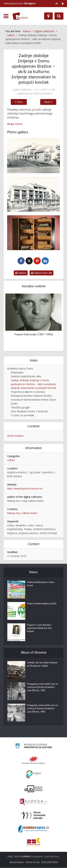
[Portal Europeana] (33, 775)
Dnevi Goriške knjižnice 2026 (42, 604)
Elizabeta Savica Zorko (20, 369)
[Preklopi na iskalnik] (59, 16)
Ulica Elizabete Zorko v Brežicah (29, 412)
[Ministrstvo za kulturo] (33, 747)
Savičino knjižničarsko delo (26, 376)
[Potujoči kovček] (33, 233)
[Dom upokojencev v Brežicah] (33, 194)
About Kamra (17, 862)
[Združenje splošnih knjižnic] (33, 842)
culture (11, 460)
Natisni (21, 273)
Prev (19, 102)
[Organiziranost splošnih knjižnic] (34, 760)
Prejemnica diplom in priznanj (28, 392)
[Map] (48, 16)
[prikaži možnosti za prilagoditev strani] (57, 3)
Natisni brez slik (41, 273)
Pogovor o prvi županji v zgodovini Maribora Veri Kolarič (39, 628)
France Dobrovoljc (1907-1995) (34, 335)
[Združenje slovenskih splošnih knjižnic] (33, 802)
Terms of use (33, 862)
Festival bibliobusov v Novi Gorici (41, 584)
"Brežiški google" (21, 408)
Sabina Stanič (29, 513)
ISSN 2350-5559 (50, 862)
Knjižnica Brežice (42, 94)
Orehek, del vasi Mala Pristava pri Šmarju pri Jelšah (42, 664)
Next (48, 102)
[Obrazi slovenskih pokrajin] (33, 816)
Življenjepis (17, 373)
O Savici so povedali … (24, 415)
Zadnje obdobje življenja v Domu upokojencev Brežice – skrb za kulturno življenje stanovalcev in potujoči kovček (33, 384)
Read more (15, 124)
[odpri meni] (6, 16)
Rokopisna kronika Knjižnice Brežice (31, 396)
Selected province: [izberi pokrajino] (19, 3)
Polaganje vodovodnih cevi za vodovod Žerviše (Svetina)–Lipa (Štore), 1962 (42, 687)
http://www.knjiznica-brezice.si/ (25, 489)
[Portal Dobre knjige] (34, 829)
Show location (15, 436)
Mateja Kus (14, 513)
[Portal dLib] (34, 789)
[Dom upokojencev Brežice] (33, 156)
